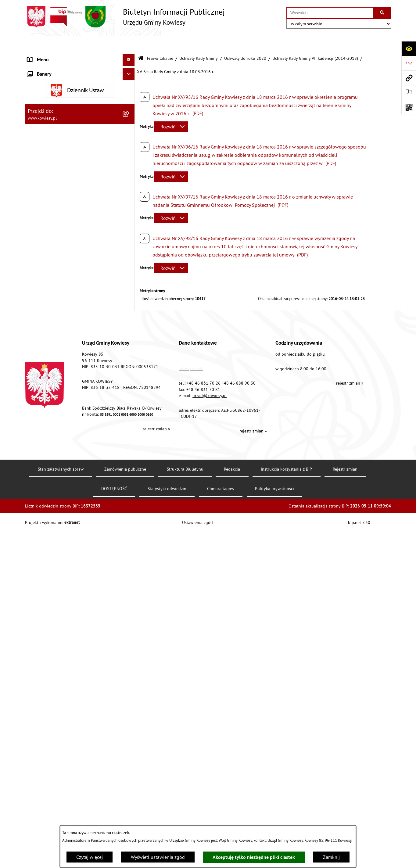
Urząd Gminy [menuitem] (41, 56)
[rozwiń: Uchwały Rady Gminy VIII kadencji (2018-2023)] (130, 161)
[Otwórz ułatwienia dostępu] (409, 48)
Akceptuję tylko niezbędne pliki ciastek (254, 857)
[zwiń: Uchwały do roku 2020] (130, 145)
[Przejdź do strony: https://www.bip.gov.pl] (409, 63)
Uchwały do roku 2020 (245, 42)
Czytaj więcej (90, 857)
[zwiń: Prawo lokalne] (130, 81)
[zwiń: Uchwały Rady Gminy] (130, 113)
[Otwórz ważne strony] (409, 92)
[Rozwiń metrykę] (171, 111)
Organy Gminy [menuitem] (42, 68)
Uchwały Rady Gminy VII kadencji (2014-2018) (315, 42)
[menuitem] (80, 97)
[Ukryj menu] (129, 44)
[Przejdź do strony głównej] (125, 17)
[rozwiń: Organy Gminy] (130, 68)
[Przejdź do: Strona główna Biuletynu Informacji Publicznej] (141, 43)
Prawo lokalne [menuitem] (42, 81)
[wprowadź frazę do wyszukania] (330, 13)
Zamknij (331, 857)
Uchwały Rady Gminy (199, 42)
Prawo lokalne (160, 42)
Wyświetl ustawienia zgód (158, 857)
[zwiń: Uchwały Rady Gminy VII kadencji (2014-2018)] (130, 185)
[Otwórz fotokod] (409, 107)
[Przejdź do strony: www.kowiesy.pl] (409, 78)
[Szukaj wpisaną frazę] (383, 13)
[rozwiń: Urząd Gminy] (130, 56)
